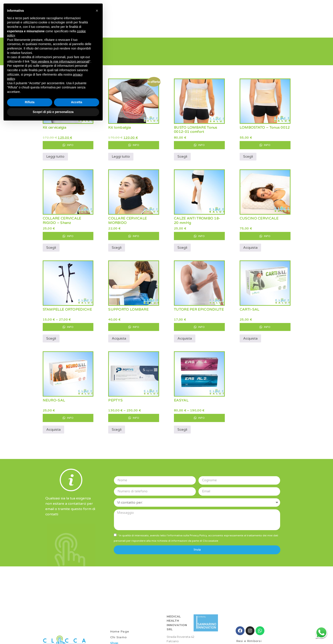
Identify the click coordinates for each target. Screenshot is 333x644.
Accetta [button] (77, 102)
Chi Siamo (118, 634)
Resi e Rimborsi (249, 638)
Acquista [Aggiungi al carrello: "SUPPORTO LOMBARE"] (119, 335)
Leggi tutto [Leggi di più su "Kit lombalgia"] (121, 153)
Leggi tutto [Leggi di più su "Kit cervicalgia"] (55, 153)
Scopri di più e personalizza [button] (53, 112)
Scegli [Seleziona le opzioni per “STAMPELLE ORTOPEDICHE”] (51, 335)
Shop (114, 639)
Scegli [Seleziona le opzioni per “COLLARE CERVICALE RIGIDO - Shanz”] (51, 244)
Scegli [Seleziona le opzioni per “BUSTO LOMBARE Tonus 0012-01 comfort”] (182, 153)
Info (68, 141)
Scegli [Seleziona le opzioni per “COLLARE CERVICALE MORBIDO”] (117, 244)
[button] (97, 11)
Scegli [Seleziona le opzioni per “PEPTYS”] (117, 426)
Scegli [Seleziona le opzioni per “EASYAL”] (182, 426)
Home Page (120, 628)
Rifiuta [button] (30, 102)
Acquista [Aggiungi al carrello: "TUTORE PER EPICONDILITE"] (185, 335)
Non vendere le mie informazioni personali (60, 61)
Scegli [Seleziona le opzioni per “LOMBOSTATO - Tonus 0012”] (248, 153)
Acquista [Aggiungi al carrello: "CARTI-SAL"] (250, 335)
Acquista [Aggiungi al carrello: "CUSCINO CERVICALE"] (250, 244)
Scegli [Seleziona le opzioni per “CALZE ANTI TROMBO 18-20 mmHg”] (182, 244)
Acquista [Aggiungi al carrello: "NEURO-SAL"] (53, 426)
